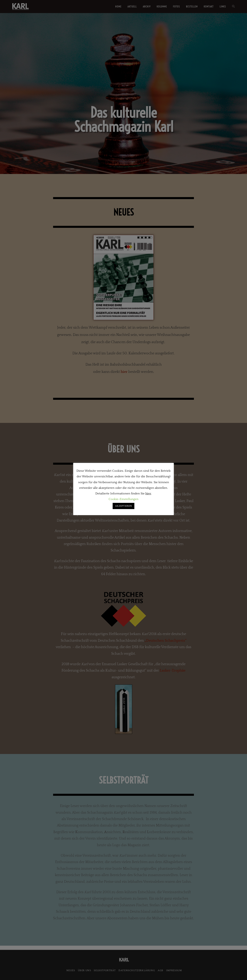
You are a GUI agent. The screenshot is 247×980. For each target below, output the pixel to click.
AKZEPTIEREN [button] (123, 506)
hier (148, 494)
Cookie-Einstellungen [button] (123, 499)
